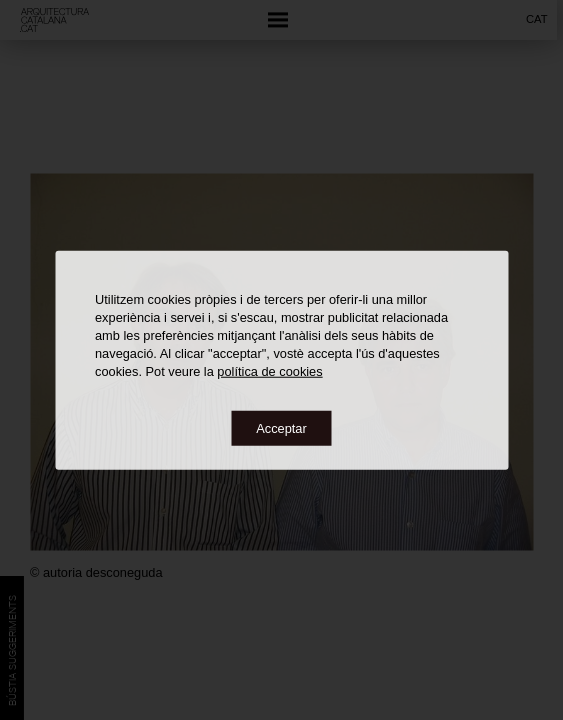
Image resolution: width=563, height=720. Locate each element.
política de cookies (269, 370)
